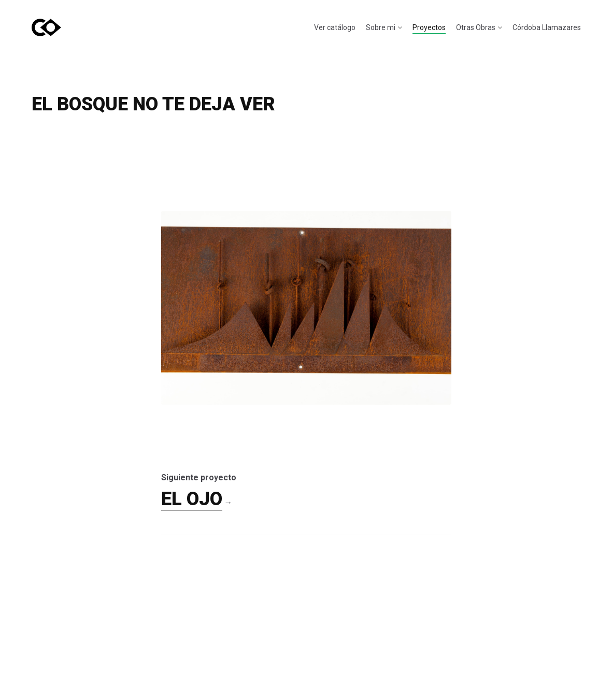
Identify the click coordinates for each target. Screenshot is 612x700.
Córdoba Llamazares (547, 27)
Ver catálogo (335, 27)
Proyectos (429, 27)
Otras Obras (476, 27)
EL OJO (192, 499)
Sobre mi (381, 27)
